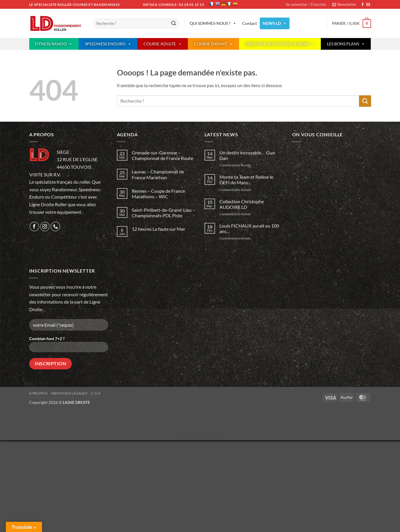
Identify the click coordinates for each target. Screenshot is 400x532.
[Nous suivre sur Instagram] (45, 227)
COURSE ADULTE (163, 44)
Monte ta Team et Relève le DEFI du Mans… (246, 180)
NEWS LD (275, 23)
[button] (344, 4)
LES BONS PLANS (346, 44)
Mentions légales (69, 393)
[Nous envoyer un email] (368, 5)
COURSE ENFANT (213, 44)
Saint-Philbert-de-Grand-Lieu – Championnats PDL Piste (163, 213)
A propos (38, 393)
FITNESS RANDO (54, 44)
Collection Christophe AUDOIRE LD (242, 204)
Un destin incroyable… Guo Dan (247, 155)
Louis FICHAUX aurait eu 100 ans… (249, 228)
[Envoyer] (174, 24)
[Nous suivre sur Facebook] (363, 5)
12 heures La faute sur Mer (159, 229)
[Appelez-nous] (55, 227)
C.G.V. (96, 393)
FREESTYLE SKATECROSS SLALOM (280, 44)
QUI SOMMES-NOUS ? (213, 23)
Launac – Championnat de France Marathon (158, 174)
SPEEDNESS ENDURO (108, 44)
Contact (250, 23)
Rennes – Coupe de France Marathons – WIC (158, 194)
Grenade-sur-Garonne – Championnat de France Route (162, 155)
